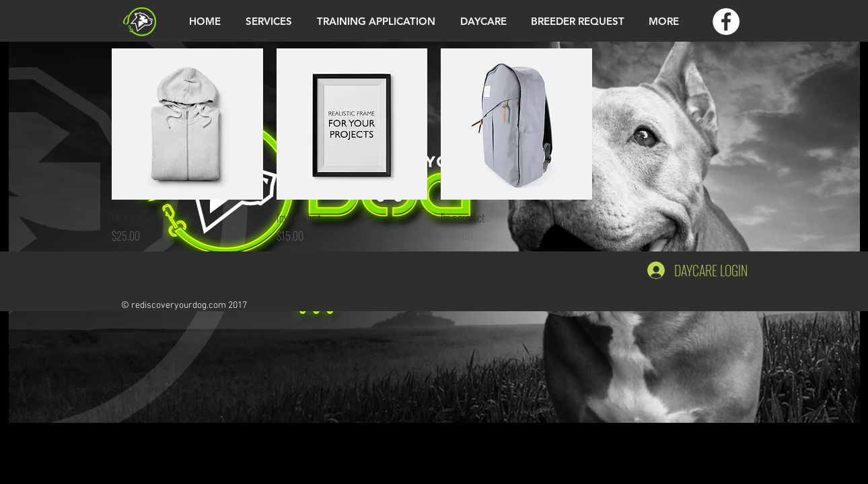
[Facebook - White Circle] (726, 22)
